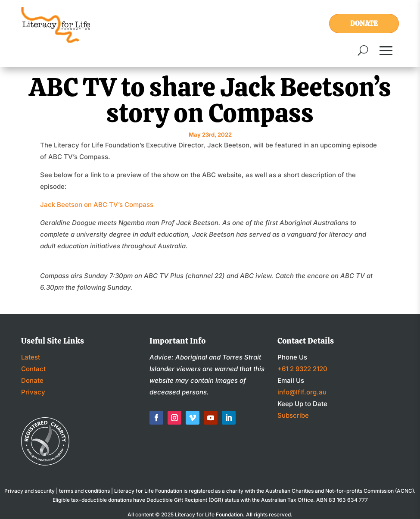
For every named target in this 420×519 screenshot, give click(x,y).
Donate (364, 23)
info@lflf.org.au (302, 392)
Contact (33, 369)
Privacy (33, 392)
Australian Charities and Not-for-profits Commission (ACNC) (340, 491)
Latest (31, 357)
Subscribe (293, 415)
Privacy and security (30, 491)
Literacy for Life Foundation (209, 514)
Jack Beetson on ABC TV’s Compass (97, 205)
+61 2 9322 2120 (302, 369)
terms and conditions (84, 491)
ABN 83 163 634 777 (342, 500)
